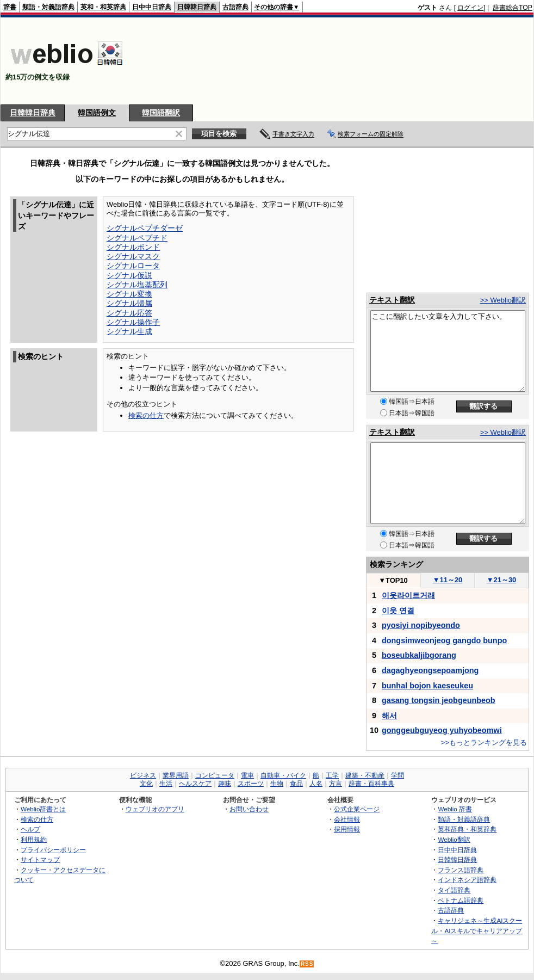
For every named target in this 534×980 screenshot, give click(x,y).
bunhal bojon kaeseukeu (427, 686)
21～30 (502, 580)
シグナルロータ (133, 266)
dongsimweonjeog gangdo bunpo (444, 640)
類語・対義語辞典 (48, 7)
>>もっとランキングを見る (484, 742)
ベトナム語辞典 (461, 900)
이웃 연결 (398, 611)
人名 (316, 784)
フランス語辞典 (461, 870)
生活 (166, 784)
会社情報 (347, 819)
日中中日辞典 (152, 7)
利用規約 (34, 839)
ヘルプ (30, 829)
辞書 (10, 7)
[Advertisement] (478, 61)
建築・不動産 (365, 775)
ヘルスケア (195, 784)
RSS (307, 964)
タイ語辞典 (454, 890)
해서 (389, 716)
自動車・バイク (283, 775)
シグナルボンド (133, 247)
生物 (277, 784)
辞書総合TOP (513, 8)
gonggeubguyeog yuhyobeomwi (442, 730)
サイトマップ (40, 859)
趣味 (225, 784)
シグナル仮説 (129, 275)
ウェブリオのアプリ (155, 809)
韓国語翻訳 (161, 113)
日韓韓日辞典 (197, 7)
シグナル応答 (129, 313)
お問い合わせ (249, 809)
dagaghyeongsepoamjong (430, 670)
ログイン (470, 8)
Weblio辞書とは (43, 809)
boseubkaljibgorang (419, 655)
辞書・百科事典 (371, 784)
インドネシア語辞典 (467, 880)
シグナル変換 (129, 294)
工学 (332, 775)
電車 (247, 775)
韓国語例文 (97, 113)
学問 (398, 775)
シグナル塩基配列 (137, 285)
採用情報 (347, 829)
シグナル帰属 (129, 303)
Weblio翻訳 (454, 839)
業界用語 (176, 775)
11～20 (448, 580)
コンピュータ (215, 775)
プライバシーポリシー (53, 850)
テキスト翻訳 (392, 300)
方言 (336, 784)
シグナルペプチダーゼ (145, 228)
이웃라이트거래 (408, 595)
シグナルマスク (133, 256)
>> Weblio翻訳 (503, 300)
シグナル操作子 (133, 322)
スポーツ (251, 784)
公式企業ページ (357, 809)
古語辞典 (235, 7)
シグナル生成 (129, 331)
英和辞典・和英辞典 (467, 829)
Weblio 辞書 (455, 809)
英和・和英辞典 (103, 7)
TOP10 (393, 580)
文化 (146, 784)
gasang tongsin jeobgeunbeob (439, 700)
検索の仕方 (146, 415)
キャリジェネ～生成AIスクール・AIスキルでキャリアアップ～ (477, 930)
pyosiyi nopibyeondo (421, 625)
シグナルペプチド (137, 238)
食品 (296, 784)
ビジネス (143, 775)
